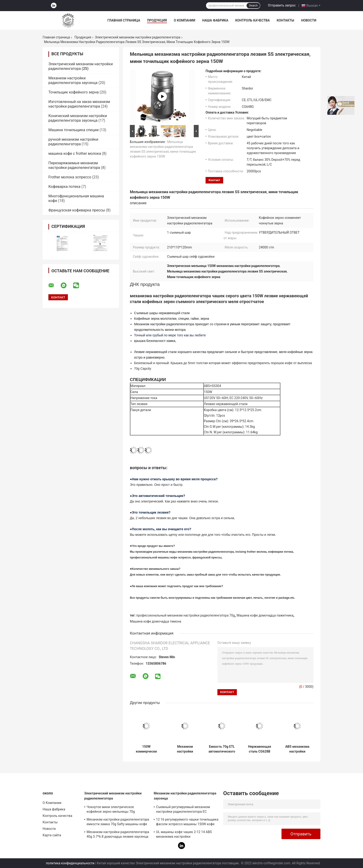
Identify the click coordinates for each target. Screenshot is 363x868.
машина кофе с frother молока (75, 153)
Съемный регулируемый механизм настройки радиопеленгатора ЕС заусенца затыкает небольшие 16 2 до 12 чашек (186, 810)
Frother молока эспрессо (70, 177)
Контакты (285, 20)
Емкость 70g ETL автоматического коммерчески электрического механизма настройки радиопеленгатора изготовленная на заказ (222, 749)
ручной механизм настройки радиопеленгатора (73, 142)
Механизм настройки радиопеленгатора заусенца (73, 80)
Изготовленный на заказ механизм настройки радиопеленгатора (79, 104)
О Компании (185, 20)
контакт (214, 180)
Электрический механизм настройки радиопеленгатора (138, 37)
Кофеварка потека (64, 187)
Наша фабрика (215, 20)
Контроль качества (252, 20)
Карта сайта (52, 835)
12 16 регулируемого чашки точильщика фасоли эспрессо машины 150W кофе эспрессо (187, 822)
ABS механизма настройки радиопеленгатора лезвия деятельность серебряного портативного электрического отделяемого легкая (297, 749)
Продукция (157, 20)
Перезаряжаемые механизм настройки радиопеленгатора (74, 165)
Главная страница (124, 20)
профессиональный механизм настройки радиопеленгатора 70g (186, 615)
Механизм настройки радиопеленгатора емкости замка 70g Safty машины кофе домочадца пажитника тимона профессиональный (185, 749)
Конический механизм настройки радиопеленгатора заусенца (78, 118)
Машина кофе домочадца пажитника (265, 615)
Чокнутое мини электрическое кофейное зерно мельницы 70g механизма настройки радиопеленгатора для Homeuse (112, 810)
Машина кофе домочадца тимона (156, 621)
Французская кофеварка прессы (77, 210)
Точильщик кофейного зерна (74, 92)
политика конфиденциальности (70, 863)
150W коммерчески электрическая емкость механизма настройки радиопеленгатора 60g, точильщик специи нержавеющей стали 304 (146, 749)
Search (253, 6)
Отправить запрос (282, 5)
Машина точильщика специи (74, 130)
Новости (309, 20)
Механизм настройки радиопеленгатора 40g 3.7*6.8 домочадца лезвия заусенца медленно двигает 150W (118, 835)
